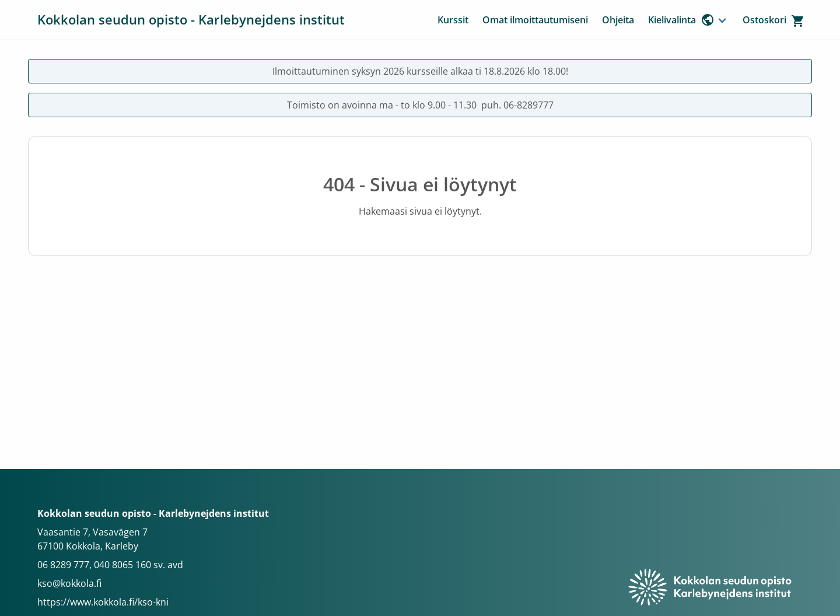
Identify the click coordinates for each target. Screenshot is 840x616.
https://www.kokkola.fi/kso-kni (103, 602)
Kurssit (453, 20)
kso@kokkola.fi (69, 583)
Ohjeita (618, 20)
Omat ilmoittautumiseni (535, 20)
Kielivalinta (681, 20)
